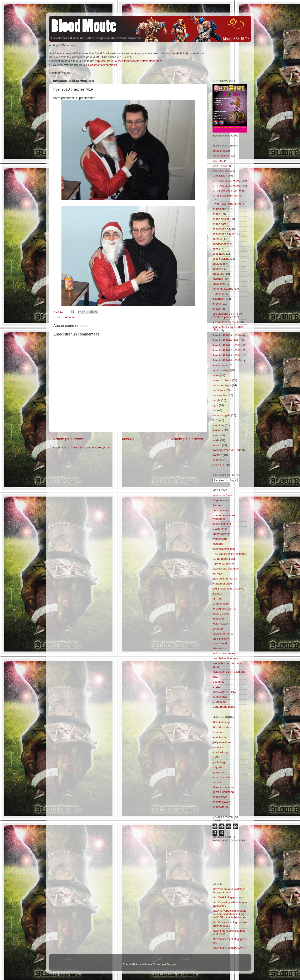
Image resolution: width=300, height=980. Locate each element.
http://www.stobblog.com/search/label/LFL (230, 924)
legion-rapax (220, 624)
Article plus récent (69, 439)
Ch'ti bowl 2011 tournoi (227, 181)
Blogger (172, 964)
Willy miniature (222, 742)
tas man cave (221, 510)
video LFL (219, 465)
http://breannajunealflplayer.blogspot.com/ (229, 891)
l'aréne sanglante (223, 564)
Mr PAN (217, 599)
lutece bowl (220, 365)
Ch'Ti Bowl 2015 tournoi (227, 204)
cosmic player (221, 802)
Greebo (217, 732)
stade (216, 440)
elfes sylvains (221, 259)
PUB (215, 420)
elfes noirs (219, 254)
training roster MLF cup (227, 450)
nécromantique (222, 385)
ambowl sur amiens (225, 653)
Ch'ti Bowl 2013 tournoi (227, 191)
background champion (226, 569)
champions (219, 209)
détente (70, 317)
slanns (217, 435)
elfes (216, 249)
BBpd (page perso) (224, 707)
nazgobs (218, 544)
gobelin (217, 269)
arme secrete (221, 156)
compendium (221, 604)
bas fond (218, 161)
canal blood (220, 643)
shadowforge (221, 752)
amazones (219, 151)
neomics (218, 747)
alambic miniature (224, 787)
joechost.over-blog (224, 549)
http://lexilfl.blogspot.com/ (228, 897)
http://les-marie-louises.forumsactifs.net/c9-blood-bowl (129, 61)
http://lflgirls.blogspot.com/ (229, 948)
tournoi (217, 445)
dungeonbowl (221, 244)
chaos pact (219, 224)
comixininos (220, 797)
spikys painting (222, 524)
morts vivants (221, 370)
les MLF (217, 574)
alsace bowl (220, 648)
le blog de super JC (225, 609)
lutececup (219, 619)
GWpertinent (220, 529)
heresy (217, 782)
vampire (217, 460)
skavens (218, 430)
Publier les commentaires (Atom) (91, 447)
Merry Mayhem (222, 534)
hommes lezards (223, 289)
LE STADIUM (221, 639)
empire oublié (221, 614)
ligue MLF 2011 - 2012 (227, 345)
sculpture (218, 425)
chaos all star (221, 219)
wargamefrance (222, 584)
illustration (219, 299)
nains (216, 375)
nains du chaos (222, 380)
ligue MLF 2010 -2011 (226, 340)
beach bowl (220, 166)
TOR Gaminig (221, 722)
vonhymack (220, 697)
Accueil (128, 439)
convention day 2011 (226, 234)
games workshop (223, 792)
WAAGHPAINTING (224, 692)
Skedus (217, 594)
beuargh (218, 629)
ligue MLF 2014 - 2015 (227, 360)
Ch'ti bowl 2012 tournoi (227, 186)
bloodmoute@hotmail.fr (103, 65)
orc (214, 410)
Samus (217, 505)
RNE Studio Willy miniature (229, 554)
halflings (218, 279)
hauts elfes (219, 284)
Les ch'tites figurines (225, 658)
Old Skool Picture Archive (228, 589)
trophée (217, 455)
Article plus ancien (187, 439)
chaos (216, 214)
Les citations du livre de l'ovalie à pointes (227, 315)
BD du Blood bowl (224, 559)
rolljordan (218, 767)
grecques (218, 274)
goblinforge (219, 762)
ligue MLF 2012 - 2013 (227, 350)
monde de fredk (222, 495)
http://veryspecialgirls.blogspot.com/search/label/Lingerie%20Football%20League (229, 914)
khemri (217, 304)
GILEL (216, 687)
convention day (222, 229)
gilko (215, 677)
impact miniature (223, 777)
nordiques (219, 390)
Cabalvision (220, 176)
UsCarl (217, 757)
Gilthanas (218, 682)
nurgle (216, 400)
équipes (217, 264)
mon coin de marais (225, 579)
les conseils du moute (226, 322)
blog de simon (221, 500)
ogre (215, 405)
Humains (218, 294)
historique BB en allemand (229, 672)
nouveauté (219, 395)
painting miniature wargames (224, 517)
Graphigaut (219, 702)
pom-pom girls (221, 415)
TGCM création (222, 727)
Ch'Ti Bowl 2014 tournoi (227, 196)
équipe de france (223, 634)
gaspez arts (220, 772)
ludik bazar (219, 737)
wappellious (220, 539)
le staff (217, 309)
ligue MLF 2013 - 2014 (227, 355)
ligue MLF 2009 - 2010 (227, 335)
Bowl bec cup (221, 171)
